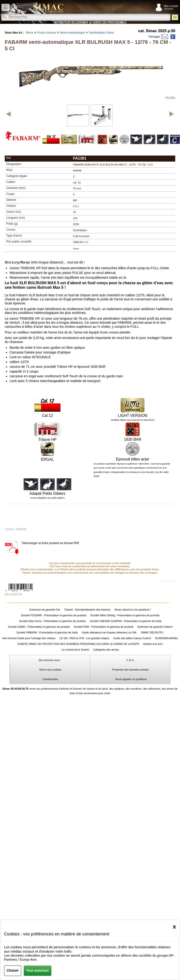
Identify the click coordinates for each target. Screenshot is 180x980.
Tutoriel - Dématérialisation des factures (87, 610)
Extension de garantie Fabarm (155, 627)
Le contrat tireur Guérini (76, 650)
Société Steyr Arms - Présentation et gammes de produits (52, 621)
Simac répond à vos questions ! (132, 610)
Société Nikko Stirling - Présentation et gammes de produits (125, 615)
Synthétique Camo (101, 33)
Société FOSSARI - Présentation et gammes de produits (54, 615)
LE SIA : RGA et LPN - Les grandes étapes (84, 638)
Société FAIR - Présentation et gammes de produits (104, 627)
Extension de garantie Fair (45, 610)
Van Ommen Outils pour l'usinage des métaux (29, 638)
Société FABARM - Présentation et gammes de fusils (47, 632)
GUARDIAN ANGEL (167, 638)
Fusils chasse (47, 33)
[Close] (174, 927)
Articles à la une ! (153, 644)
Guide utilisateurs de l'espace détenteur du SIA (109, 632)
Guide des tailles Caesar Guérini (132, 638)
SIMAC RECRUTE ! (152, 632)
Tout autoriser (38, 970)
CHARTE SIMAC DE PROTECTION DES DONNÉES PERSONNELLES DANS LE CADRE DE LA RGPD (78, 644)
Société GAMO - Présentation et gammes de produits (39, 627)
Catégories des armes (106, 650)
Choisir (13, 970)
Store (29, 33)
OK (175, 17)
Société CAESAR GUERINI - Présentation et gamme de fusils (126, 621)
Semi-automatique (72, 33)
